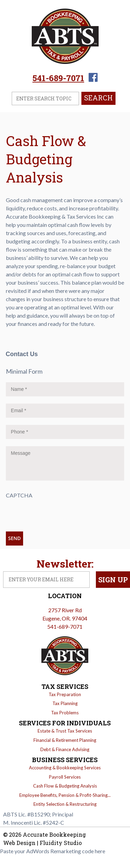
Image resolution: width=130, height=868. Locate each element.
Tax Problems (65, 713)
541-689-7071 (58, 78)
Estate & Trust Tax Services (65, 731)
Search (98, 98)
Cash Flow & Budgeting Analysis (65, 786)
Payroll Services (65, 777)
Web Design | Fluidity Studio (42, 843)
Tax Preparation (65, 694)
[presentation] (58, 513)
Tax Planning (65, 703)
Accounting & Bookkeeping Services (65, 768)
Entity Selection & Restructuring (65, 804)
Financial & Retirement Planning (65, 740)
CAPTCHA (19, 495)
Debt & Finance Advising (65, 749)
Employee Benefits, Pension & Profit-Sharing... (65, 795)
